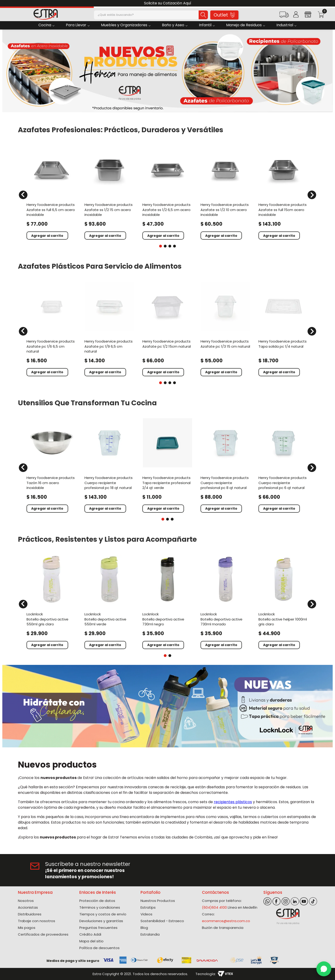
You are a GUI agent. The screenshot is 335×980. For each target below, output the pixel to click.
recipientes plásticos (233, 802)
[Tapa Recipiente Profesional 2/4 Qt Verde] (167, 465)
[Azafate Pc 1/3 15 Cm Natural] (226, 328)
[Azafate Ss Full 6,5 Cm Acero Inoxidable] (52, 192)
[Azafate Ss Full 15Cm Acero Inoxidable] (283, 192)
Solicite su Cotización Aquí (168, 3)
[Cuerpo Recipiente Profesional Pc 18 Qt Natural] (109, 465)
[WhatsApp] (324, 969)
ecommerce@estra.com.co (226, 921)
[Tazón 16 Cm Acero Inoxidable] (52, 465)
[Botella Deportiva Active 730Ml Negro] (167, 601)
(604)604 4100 (214, 907)
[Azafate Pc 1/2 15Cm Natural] (167, 328)
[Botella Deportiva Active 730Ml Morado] (226, 601)
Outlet (224, 15)
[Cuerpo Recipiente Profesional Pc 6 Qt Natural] (283, 465)
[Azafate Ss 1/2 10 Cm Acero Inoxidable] (226, 192)
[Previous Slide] (5, 3)
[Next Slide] (330, 3)
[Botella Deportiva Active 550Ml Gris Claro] (52, 601)
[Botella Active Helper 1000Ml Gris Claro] (283, 601)
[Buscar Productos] (203, 15)
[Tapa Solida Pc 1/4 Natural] (283, 328)
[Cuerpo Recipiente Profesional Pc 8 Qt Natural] (226, 465)
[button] (284, 16)
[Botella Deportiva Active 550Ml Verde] (109, 601)
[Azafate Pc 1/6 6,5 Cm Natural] (52, 328)
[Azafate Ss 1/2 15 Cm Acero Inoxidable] (109, 192)
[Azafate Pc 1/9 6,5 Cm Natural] (109, 328)
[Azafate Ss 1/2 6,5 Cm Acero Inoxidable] (167, 192)
